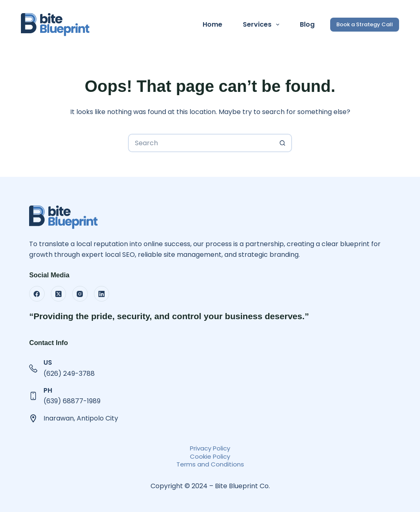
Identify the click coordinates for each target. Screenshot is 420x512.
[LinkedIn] (102, 294)
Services (263, 25)
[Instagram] (80, 294)
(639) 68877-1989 (72, 401)
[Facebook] (37, 294)
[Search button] (283, 143)
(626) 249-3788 (69, 374)
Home (212, 24)
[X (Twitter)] (59, 294)
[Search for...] (201, 143)
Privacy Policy (210, 448)
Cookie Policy (210, 456)
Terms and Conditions (210, 464)
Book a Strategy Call (365, 24)
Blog (307, 24)
